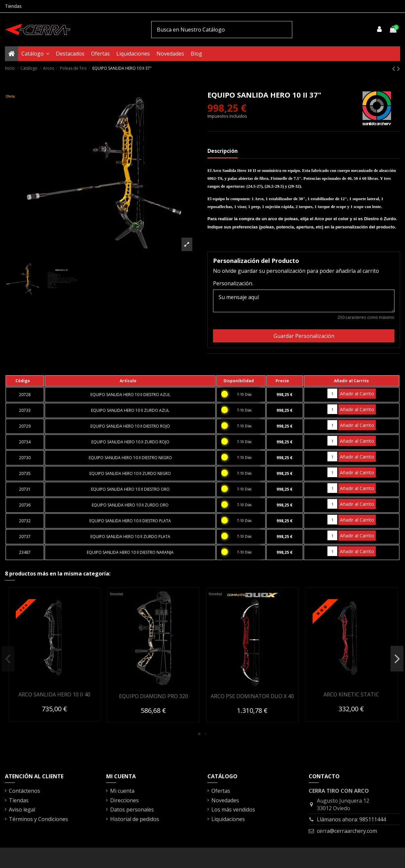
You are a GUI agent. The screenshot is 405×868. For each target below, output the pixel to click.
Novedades (225, 800)
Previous (8, 659)
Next (397, 659)
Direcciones (124, 800)
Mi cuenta (122, 791)
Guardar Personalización (304, 336)
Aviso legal (22, 809)
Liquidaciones (228, 819)
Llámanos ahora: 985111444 (351, 819)
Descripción (223, 151)
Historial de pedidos (135, 819)
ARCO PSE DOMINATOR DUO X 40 (252, 696)
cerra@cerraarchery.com (347, 831)
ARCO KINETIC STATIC (351, 694)
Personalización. (233, 283)
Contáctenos (24, 791)
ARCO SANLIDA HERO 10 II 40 (54, 694)
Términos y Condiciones (38, 819)
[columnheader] (25, 381)
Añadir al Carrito (357, 394)
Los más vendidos (233, 809)
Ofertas (221, 791)
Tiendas (13, 6)
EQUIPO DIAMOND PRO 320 (154, 696)
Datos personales (132, 809)
